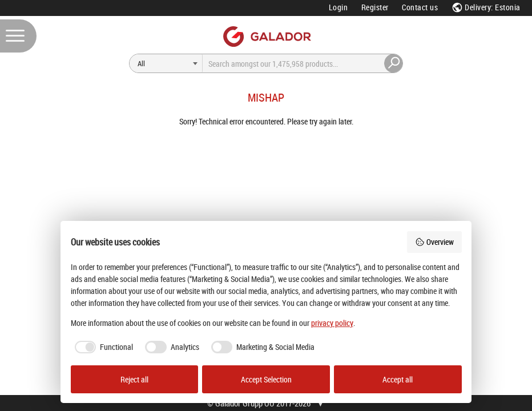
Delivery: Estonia (486, 7)
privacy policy (332, 323)
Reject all (134, 379)
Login (338, 7)
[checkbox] (102, 347)
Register (375, 7)
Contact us (420, 7)
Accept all (398, 379)
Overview (434, 242)
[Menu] (18, 36)
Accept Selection (266, 379)
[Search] (166, 63)
